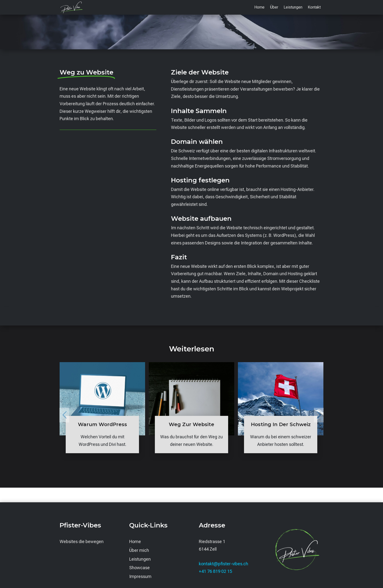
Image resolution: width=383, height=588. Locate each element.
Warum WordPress (102, 424)
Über (274, 8)
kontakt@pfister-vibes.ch (223, 564)
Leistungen (293, 8)
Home (259, 8)
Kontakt (314, 8)
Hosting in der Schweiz (281, 424)
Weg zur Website (191, 424)
